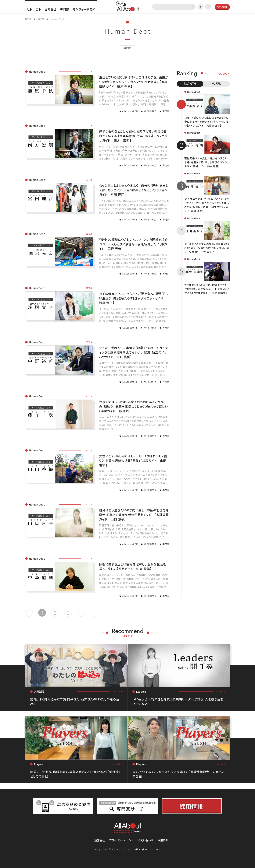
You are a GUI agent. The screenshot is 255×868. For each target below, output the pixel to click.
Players (39, 764)
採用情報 (163, 840)
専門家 (64, 9)
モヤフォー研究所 (84, 9)
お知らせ (50, 9)
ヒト (30, 9)
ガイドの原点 (150, 111)
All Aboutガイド (130, 111)
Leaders (141, 691)
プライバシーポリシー (121, 840)
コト (38, 9)
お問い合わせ (146, 840)
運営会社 (100, 840)
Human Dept (37, 72)
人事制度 (39, 691)
